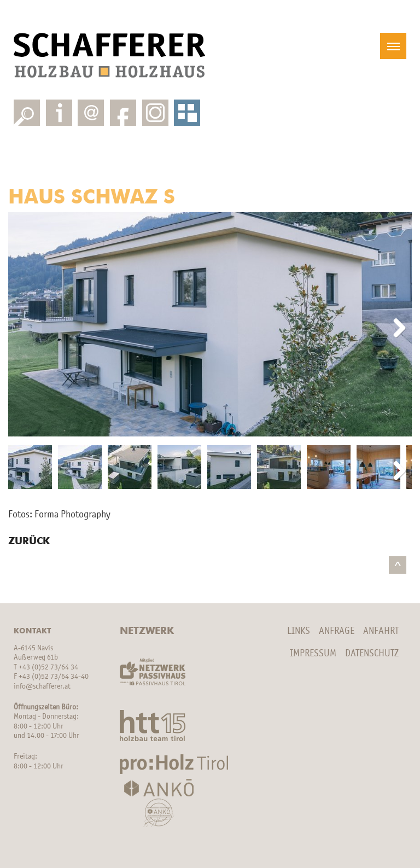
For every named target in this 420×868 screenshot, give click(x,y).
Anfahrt (381, 631)
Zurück (29, 541)
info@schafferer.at (42, 687)
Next (395, 329)
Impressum (313, 654)
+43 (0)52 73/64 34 (48, 668)
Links (299, 631)
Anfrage (337, 631)
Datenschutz (372, 654)
